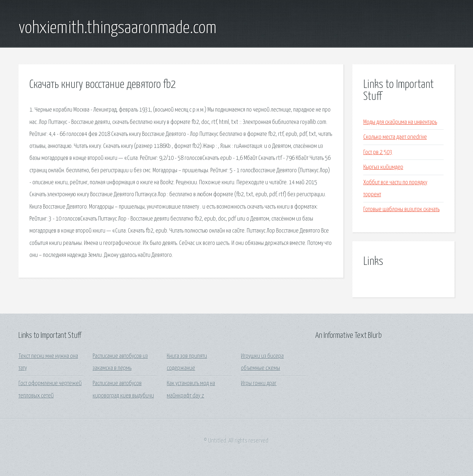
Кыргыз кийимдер (383, 167)
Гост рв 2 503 (378, 152)
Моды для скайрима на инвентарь (400, 122)
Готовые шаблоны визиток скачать (401, 209)
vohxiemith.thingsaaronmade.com (118, 28)
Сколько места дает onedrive (395, 137)
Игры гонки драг (259, 384)
